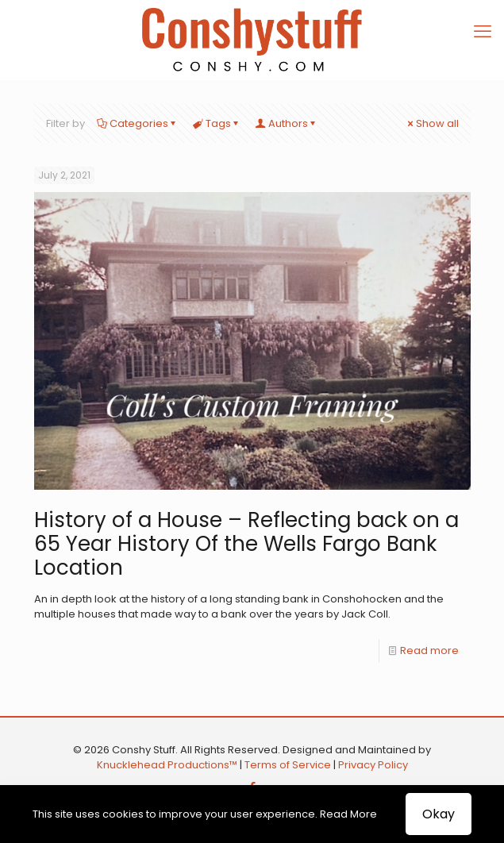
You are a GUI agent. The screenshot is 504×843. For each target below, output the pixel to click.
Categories (138, 123)
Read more (429, 651)
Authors (287, 123)
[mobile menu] (483, 32)
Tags (217, 123)
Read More (348, 814)
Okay (439, 814)
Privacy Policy (373, 765)
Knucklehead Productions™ (167, 765)
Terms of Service (288, 765)
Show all (432, 123)
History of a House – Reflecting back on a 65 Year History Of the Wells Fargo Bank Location (246, 544)
